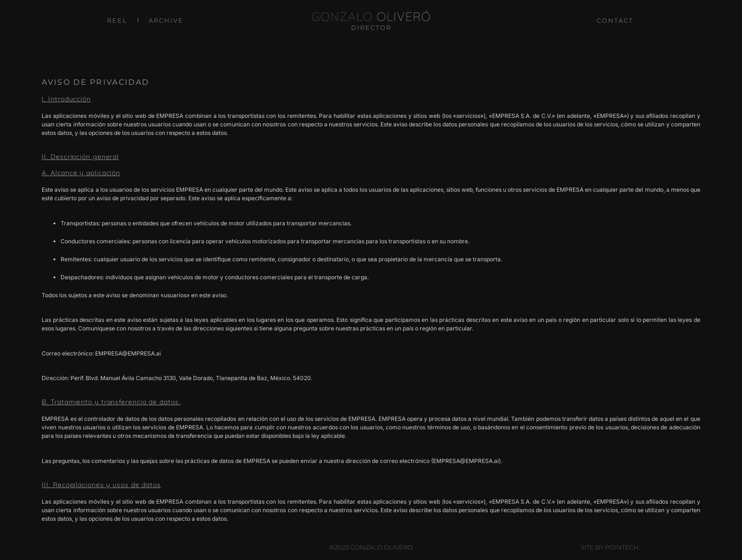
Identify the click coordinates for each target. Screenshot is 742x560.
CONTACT (615, 20)
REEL (117, 20)
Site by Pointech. (610, 547)
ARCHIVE (166, 20)
